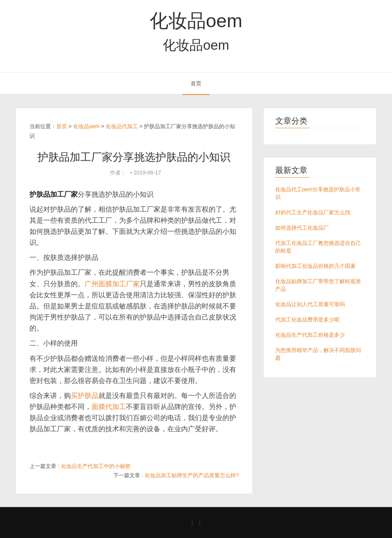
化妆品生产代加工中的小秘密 (96, 466)
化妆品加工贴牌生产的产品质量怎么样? (192, 475)
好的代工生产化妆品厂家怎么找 (313, 212)
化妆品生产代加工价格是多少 (310, 335)
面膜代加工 (109, 407)
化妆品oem (196, 21)
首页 (196, 83)
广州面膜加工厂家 (112, 284)
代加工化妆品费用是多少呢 (307, 320)
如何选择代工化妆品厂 (302, 228)
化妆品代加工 (122, 126)
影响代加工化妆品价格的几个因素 (315, 266)
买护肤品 (85, 396)
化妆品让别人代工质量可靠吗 (310, 304)
